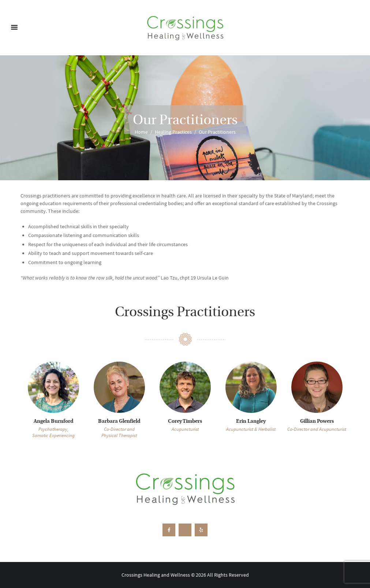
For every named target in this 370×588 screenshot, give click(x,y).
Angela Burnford (53, 421)
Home (141, 132)
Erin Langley (251, 421)
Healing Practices (173, 132)
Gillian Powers (317, 421)
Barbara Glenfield (119, 421)
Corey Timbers (185, 421)
